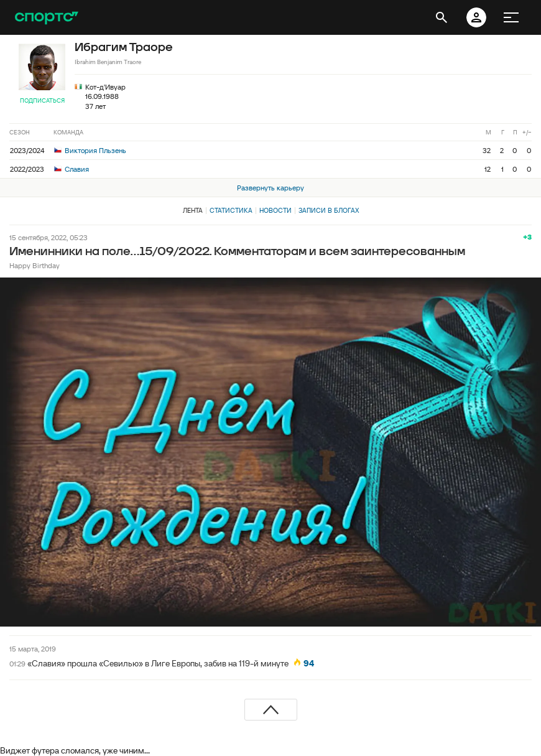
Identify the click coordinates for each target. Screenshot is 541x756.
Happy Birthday (35, 265)
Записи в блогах (329, 210)
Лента (193, 210)
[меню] (511, 17)
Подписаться (42, 100)
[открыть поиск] (442, 17)
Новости (275, 210)
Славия (72, 169)
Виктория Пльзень (90, 150)
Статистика (231, 210)
